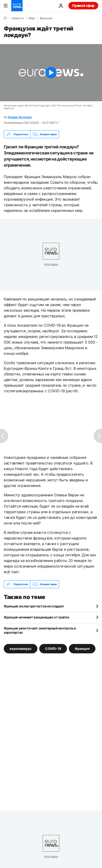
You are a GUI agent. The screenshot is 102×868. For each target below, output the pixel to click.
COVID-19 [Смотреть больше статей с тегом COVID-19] (53, 649)
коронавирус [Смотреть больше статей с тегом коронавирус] (21, 649)
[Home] (5, 18)
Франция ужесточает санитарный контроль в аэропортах (40, 630)
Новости (18, 18)
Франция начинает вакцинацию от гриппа (36, 617)
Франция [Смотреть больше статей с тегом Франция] (82, 649)
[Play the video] (51, 73)
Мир (32, 18)
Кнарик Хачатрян (20, 117)
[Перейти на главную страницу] (17, 6)
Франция (46, 18)
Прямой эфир (83, 6)
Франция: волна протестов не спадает (34, 606)
